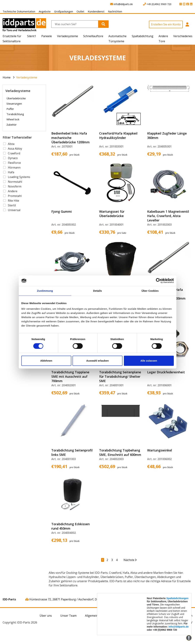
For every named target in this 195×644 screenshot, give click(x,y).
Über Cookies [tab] (150, 291)
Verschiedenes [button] (183, 36)
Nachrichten (115, 11)
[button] (187, 26)
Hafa (11, 172)
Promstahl (15, 196)
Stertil (12, 205)
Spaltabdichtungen (177, 598)
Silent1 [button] (32, 36)
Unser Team (68, 616)
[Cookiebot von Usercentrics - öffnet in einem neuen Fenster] (158, 281)
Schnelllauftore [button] (93, 36)
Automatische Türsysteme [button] (117, 39)
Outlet (80, 11)
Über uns (46, 616)
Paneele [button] (47, 36)
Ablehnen (46, 361)
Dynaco (13, 158)
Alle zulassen (149, 361)
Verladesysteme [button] (68, 36)
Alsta (11, 144)
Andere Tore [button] (163, 39)
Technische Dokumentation (19, 11)
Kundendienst (96, 11)
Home (7, 77)
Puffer (10, 109)
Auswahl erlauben (97, 361)
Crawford (14, 153)
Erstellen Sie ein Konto (166, 24)
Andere (13, 191)
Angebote (45, 11)
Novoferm (15, 186)
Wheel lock (13, 119)
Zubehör (12, 125)
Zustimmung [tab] (45, 291)
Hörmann (14, 167)
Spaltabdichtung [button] (143, 36)
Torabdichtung (15, 114)
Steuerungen (14, 104)
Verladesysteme (27, 77)
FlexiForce (14, 163)
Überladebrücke (16, 98)
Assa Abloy (15, 149)
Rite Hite (13, 201)
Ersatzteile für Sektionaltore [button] (12, 39)
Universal (14, 210)
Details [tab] (98, 291)
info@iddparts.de (179, 627)
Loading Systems (19, 177)
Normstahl (15, 182)
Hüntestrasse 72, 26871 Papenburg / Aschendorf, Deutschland (68, 599)
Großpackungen (64, 11)
